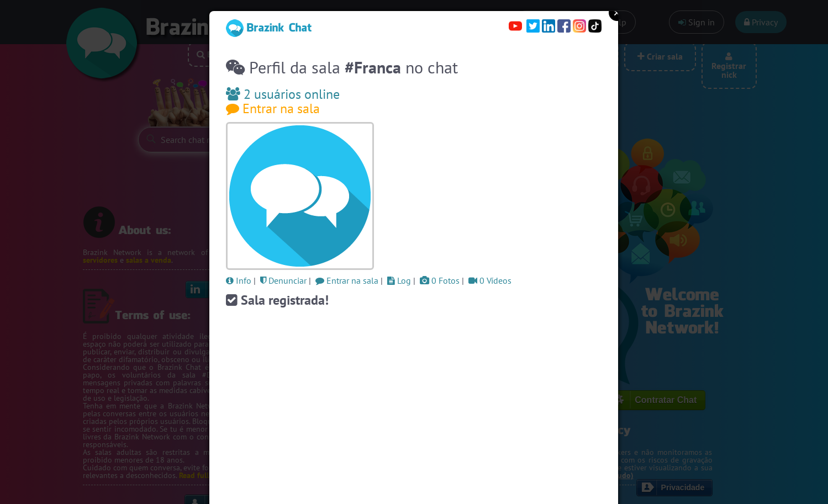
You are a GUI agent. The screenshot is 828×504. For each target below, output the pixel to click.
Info (239, 280)
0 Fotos (440, 280)
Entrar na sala (273, 108)
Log (399, 280)
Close (617, 13)
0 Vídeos (490, 280)
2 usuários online (283, 94)
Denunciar (283, 280)
